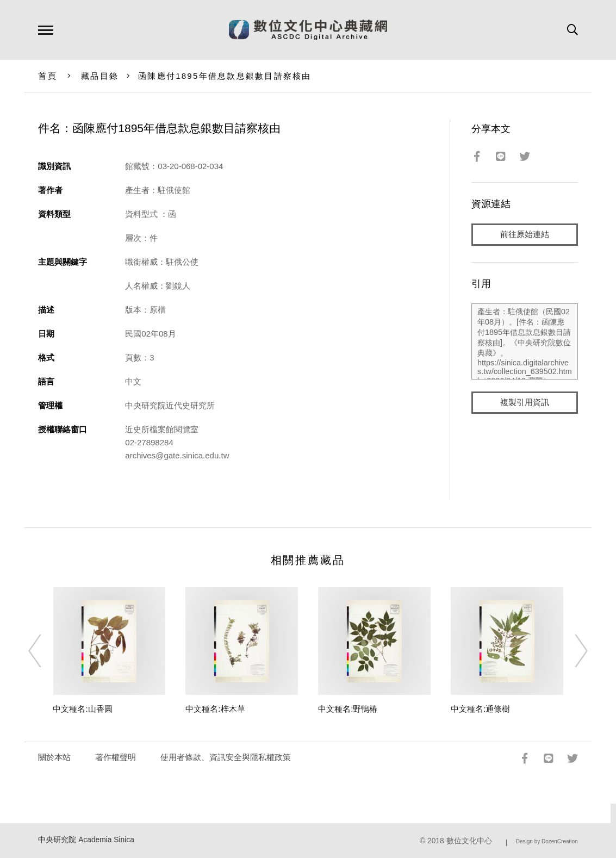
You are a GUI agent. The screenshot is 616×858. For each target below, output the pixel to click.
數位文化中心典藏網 (308, 30)
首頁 (48, 76)
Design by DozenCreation (547, 841)
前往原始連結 (525, 235)
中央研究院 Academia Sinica (86, 840)
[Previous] (45, 651)
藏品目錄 (100, 76)
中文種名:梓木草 (215, 709)
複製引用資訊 (525, 403)
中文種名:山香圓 (82, 709)
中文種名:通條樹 (480, 709)
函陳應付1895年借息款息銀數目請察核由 (225, 76)
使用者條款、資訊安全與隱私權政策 (226, 757)
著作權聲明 (116, 757)
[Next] (571, 651)
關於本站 (54, 757)
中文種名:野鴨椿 (348, 709)
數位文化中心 (469, 841)
